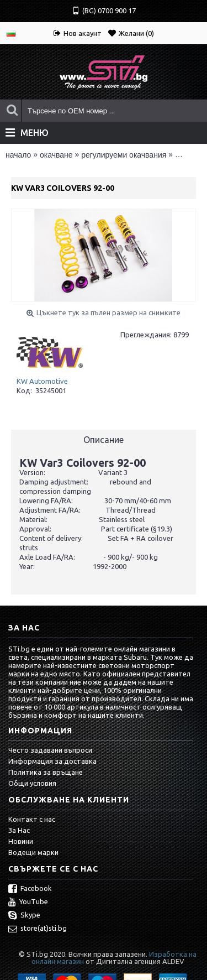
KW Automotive (42, 381)
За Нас (19, 830)
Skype (24, 916)
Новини (21, 841)
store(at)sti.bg (38, 929)
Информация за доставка (52, 761)
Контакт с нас (32, 819)
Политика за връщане (46, 772)
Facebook (30, 889)
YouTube (28, 903)
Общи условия (32, 783)
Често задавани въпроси (50, 750)
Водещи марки (33, 852)
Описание (104, 440)
